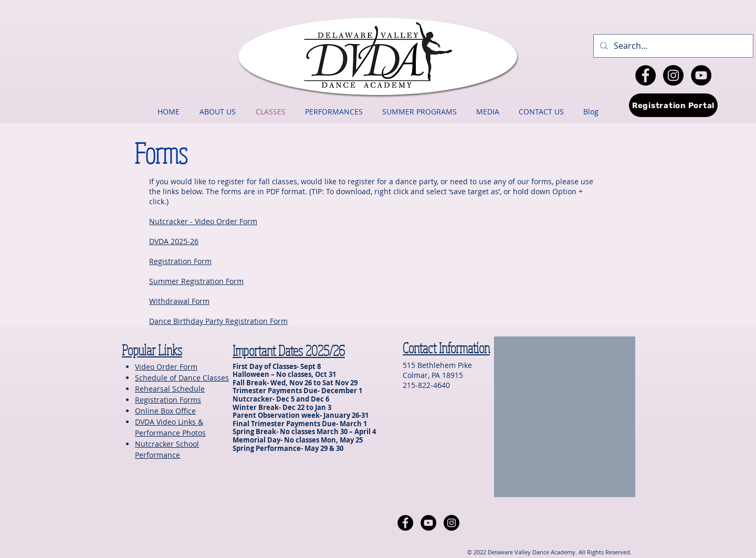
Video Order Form (166, 367)
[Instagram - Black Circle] (673, 75)
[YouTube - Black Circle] (701, 75)
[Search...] (672, 46)
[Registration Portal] (673, 105)
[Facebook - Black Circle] (645, 75)
